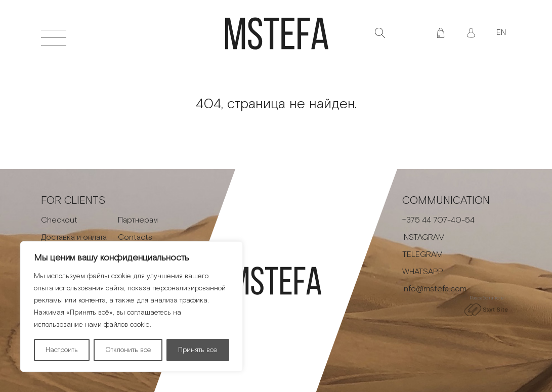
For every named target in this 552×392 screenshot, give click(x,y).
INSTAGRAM (423, 237)
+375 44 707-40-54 (438, 220)
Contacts (135, 237)
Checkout (59, 220)
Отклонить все (128, 350)
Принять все (198, 350)
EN (501, 33)
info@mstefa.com (434, 289)
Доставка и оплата (74, 237)
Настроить (62, 350)
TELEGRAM (422, 255)
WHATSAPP (423, 272)
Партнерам (138, 220)
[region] (132, 307)
